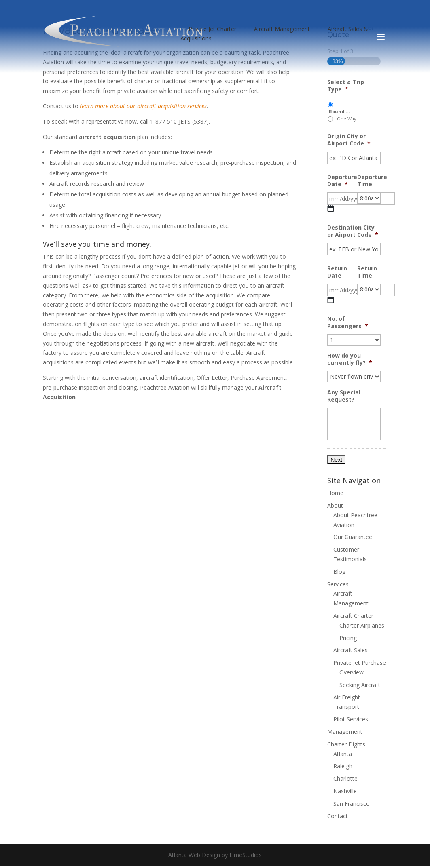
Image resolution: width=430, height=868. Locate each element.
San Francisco (352, 804)
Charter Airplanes (362, 625)
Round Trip (340, 111)
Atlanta (343, 754)
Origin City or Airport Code (349, 140)
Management (345, 732)
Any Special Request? (344, 396)
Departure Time (372, 181)
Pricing (348, 638)
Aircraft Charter (353, 616)
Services (338, 584)
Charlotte (345, 778)
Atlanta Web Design (194, 855)
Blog (339, 572)
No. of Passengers (348, 322)
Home (335, 493)
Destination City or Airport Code (353, 231)
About (335, 505)
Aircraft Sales (351, 650)
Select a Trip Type (346, 86)
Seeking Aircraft (360, 685)
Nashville (345, 791)
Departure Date (342, 181)
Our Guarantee (353, 537)
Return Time (367, 272)
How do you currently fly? (350, 359)
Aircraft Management (282, 29)
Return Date (337, 272)
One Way (347, 119)
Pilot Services (351, 719)
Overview (352, 672)
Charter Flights (346, 744)
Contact (338, 816)
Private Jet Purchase (360, 663)
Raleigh (343, 766)
